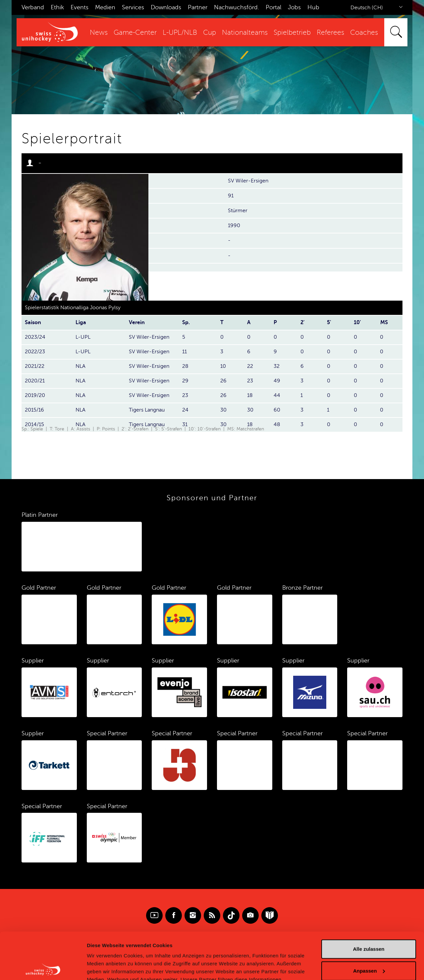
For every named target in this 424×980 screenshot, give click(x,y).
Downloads (166, 7)
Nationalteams (245, 33)
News (99, 33)
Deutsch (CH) (367, 8)
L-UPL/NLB (180, 33)
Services (133, 7)
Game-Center (135, 33)
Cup (210, 33)
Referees (330, 33)
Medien (105, 7)
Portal (273, 7)
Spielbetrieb (292, 33)
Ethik (57, 7)
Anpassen (369, 924)
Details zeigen (104, 967)
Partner (198, 7)
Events (79, 7)
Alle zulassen (369, 902)
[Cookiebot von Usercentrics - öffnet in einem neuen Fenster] (43, 967)
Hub (313, 7)
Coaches (364, 33)
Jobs (294, 7)
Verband (33, 7)
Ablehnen (369, 946)
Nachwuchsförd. (237, 7)
